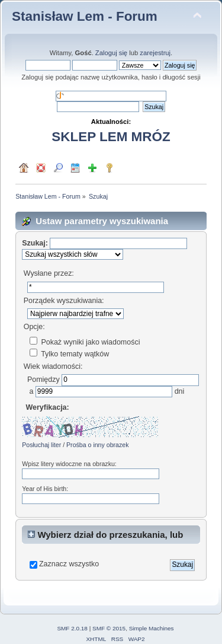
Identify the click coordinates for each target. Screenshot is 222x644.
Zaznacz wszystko (69, 564)
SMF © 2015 (109, 628)
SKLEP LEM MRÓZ (111, 137)
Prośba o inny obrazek (97, 445)
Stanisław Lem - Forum (85, 16)
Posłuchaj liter (41, 445)
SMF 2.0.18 (72, 628)
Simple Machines (152, 628)
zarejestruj (155, 53)
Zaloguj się (111, 53)
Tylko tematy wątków (69, 354)
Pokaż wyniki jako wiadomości (85, 342)
